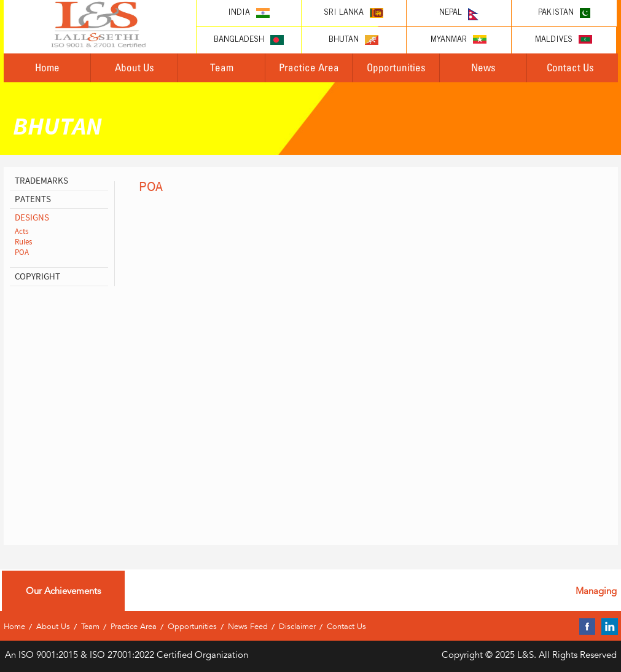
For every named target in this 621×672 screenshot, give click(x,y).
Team (222, 67)
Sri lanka (353, 13)
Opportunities (396, 67)
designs (32, 218)
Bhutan (353, 40)
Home (47, 67)
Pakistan (564, 13)
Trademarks (41, 181)
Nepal (459, 14)
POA (22, 252)
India (249, 13)
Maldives (564, 40)
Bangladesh (249, 40)
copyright (37, 277)
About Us (135, 67)
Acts (21, 232)
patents (33, 199)
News (483, 67)
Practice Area (309, 67)
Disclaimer (297, 626)
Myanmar (459, 40)
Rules (23, 242)
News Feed (248, 626)
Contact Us (570, 67)
